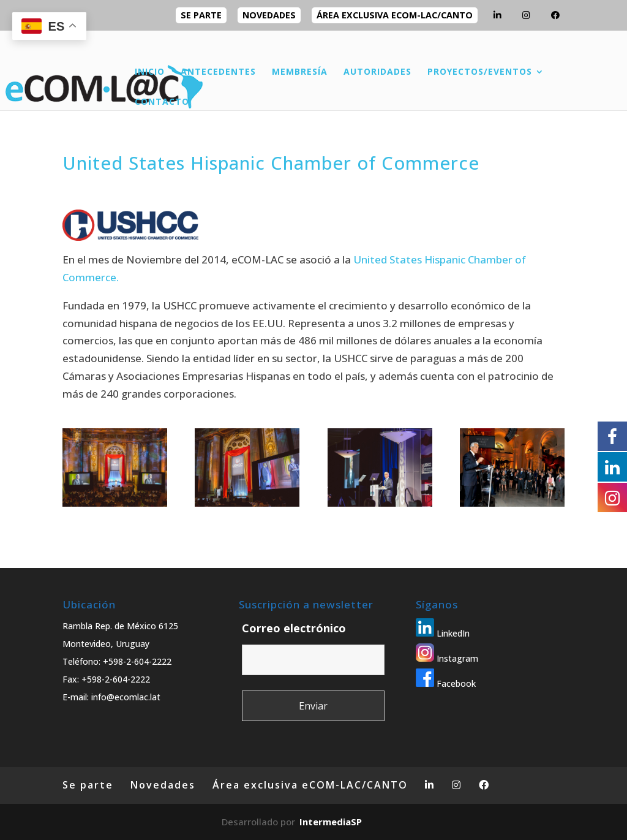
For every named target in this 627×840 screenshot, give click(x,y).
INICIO (150, 72)
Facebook (446, 683)
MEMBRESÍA (300, 72)
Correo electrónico (294, 628)
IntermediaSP (331, 822)
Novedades (269, 15)
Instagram (447, 658)
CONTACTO (162, 102)
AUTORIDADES (377, 72)
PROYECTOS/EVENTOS (480, 72)
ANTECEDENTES (218, 72)
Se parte (201, 15)
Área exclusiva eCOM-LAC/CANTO (395, 15)
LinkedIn (443, 633)
